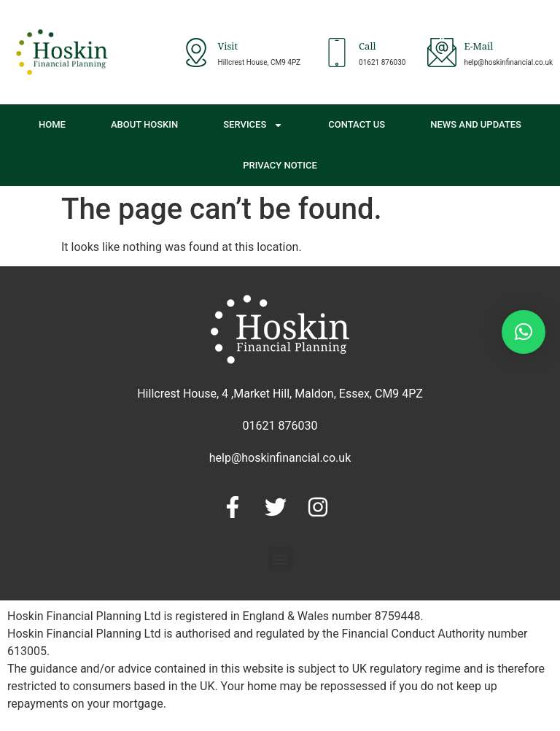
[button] (280, 559)
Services (253, 125)
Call (367, 48)
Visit (228, 48)
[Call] (337, 53)
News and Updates (476, 124)
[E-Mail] (442, 53)
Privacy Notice (280, 165)
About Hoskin (144, 124)
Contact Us (357, 124)
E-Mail (478, 48)
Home (52, 124)
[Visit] (196, 53)
